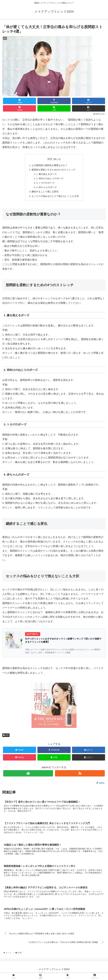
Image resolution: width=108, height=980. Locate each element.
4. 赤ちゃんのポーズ (47, 188)
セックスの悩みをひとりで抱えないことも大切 (55, 197)
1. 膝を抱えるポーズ (47, 175)
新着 (6, 737)
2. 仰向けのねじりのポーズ (50, 179)
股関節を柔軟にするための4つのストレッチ (54, 170)
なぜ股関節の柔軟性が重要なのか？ (49, 165)
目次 (50, 159)
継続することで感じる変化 (45, 193)
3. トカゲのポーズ (46, 184)
